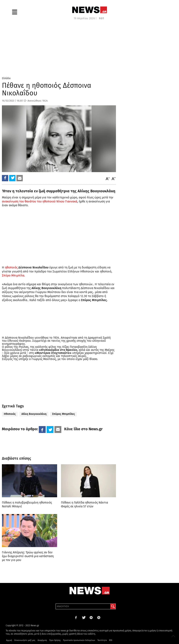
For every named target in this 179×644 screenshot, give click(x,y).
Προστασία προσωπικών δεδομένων (79, 640)
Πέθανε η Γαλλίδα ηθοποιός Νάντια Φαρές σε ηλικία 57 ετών (84, 504)
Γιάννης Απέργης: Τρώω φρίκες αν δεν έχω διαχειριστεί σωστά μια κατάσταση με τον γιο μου (28, 556)
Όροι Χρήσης (55, 640)
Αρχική (9, 640)
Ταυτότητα (102, 640)
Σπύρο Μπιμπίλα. (13, 275)
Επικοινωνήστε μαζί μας (25, 640)
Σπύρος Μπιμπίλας (64, 414)
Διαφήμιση (42, 640)
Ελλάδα (6, 78)
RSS (111, 640)
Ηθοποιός (10, 414)
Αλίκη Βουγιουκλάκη (34, 414)
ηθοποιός (11, 267)
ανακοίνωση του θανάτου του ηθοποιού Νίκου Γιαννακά (40, 201)
